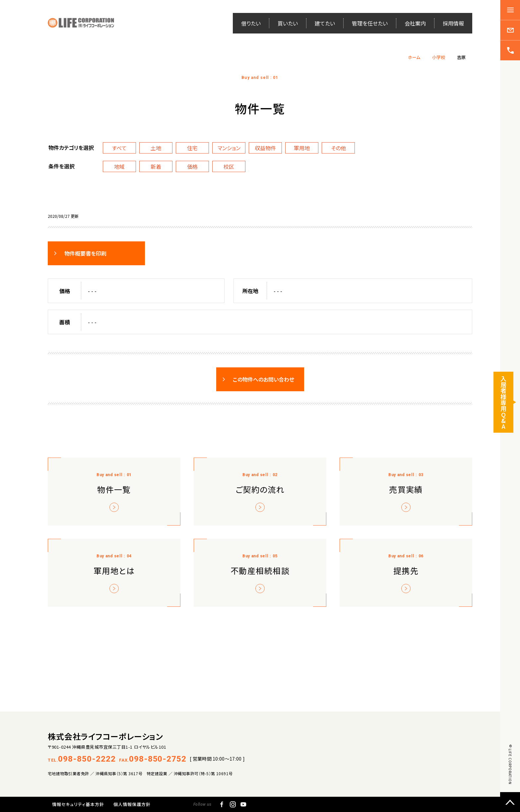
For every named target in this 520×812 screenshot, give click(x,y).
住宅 (192, 148)
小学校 (439, 57)
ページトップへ (510, 802)
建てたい (325, 23)
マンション (229, 148)
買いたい (288, 23)
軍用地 (302, 148)
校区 (229, 166)
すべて (119, 148)
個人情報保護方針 (132, 804)
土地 (156, 148)
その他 (338, 148)
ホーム (414, 57)
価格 (192, 166)
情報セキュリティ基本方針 (78, 804)
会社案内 (415, 23)
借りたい (251, 23)
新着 (156, 166)
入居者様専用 (503, 404)
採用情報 (453, 23)
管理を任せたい (370, 23)
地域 (119, 166)
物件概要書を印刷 (85, 253)
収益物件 (265, 148)
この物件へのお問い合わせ (263, 379)
